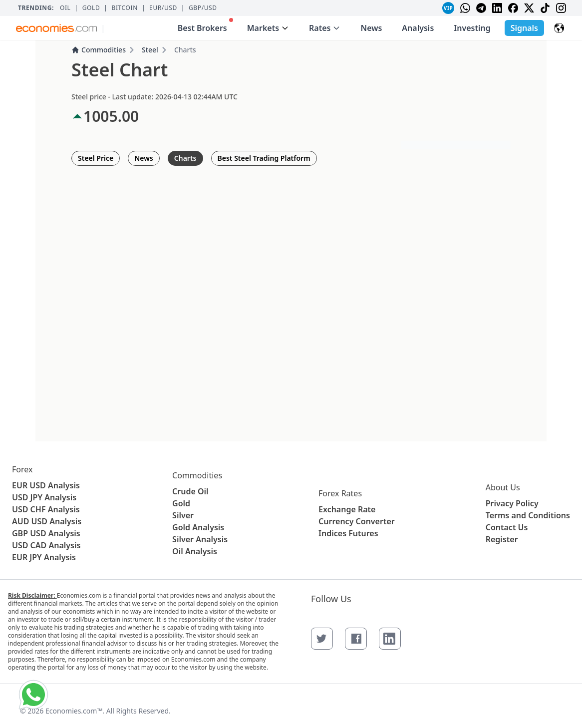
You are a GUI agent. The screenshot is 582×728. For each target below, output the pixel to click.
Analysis (418, 28)
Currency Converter (357, 521)
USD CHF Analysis (46, 509)
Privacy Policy (512, 503)
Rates (325, 28)
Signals (524, 28)
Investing (472, 28)
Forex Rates (340, 493)
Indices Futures (348, 533)
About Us (503, 487)
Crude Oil (190, 491)
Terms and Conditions (528, 515)
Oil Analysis (195, 551)
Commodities (99, 50)
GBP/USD (203, 8)
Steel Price (96, 158)
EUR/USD (163, 8)
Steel (150, 50)
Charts (185, 158)
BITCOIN (124, 8)
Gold (91, 8)
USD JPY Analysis (44, 497)
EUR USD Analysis (46, 485)
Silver (183, 515)
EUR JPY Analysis (44, 557)
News (371, 28)
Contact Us (507, 527)
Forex (22, 469)
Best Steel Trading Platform (264, 158)
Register (502, 539)
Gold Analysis (198, 527)
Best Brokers (205, 26)
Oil (65, 8)
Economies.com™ (74, 711)
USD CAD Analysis (46, 545)
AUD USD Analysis (47, 521)
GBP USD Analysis (46, 533)
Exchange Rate (347, 509)
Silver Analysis (200, 539)
